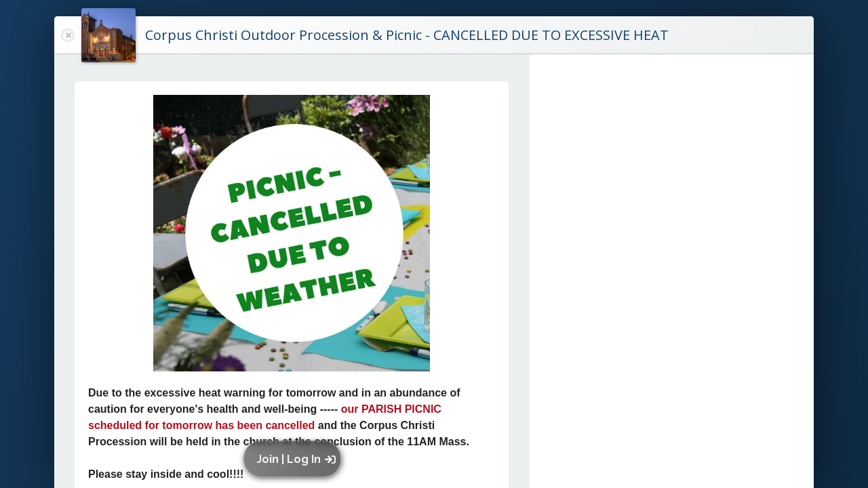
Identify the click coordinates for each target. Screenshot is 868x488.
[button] (295, 459)
